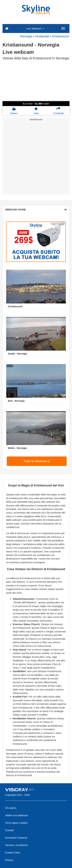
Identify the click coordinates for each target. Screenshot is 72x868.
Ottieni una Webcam (16, 815)
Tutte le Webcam (37, 461)
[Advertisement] (36, 158)
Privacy (9, 860)
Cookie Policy (13, 853)
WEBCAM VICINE (36, 209)
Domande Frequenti (16, 838)
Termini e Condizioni (16, 845)
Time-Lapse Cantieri (16, 823)
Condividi (58, 111)
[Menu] (63, 28)
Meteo (14, 111)
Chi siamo (11, 808)
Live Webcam (35, 28)
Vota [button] (36, 111)
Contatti (9, 830)
